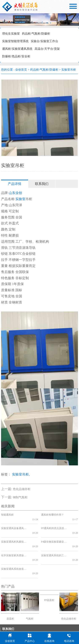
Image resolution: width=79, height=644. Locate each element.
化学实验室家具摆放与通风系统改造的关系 (15, 542)
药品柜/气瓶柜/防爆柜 (36, 34)
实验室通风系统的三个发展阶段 (55, 542)
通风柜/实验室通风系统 (17, 49)
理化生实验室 (11, 34)
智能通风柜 (7, 515)
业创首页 (21, 70)
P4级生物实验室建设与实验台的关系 (55, 533)
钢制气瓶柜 (20, 497)
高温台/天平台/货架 (47, 49)
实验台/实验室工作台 (44, 41)
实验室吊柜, (21, 474)
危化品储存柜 (22, 489)
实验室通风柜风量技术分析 (15, 533)
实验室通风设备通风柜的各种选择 (15, 524)
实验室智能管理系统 (15, 41)
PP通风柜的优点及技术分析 (55, 524)
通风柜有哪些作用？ (52, 515)
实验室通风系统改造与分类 (15, 551)
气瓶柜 (30, 596)
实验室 (20, 199)
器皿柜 (10, 596)
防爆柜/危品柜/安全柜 (16, 56)
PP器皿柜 (49, 578)
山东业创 (15, 193)
